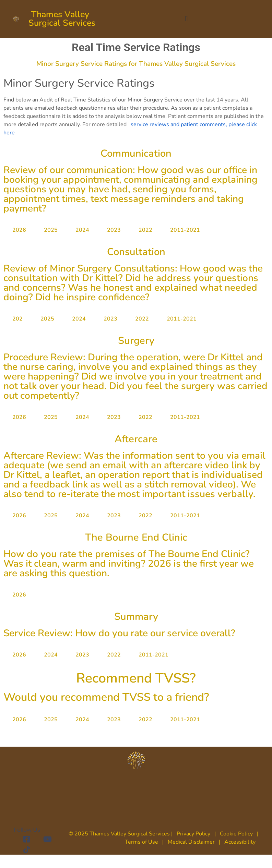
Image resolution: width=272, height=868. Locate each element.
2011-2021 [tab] (185, 230)
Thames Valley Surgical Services (62, 19)
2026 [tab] (19, 230)
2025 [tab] (51, 230)
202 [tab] (17, 319)
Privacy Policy (193, 834)
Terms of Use (141, 842)
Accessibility (240, 842)
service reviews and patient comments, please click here (130, 129)
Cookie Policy (236, 834)
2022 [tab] (145, 230)
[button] (186, 19)
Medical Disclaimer (191, 842)
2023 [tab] (114, 230)
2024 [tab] (82, 230)
